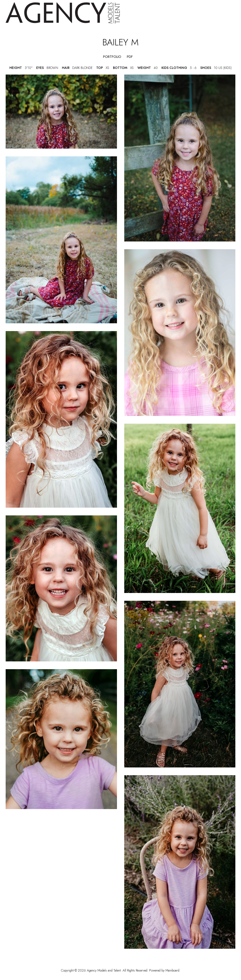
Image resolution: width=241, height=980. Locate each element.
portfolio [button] (112, 57)
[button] (94, 57)
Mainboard (172, 970)
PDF (130, 57)
